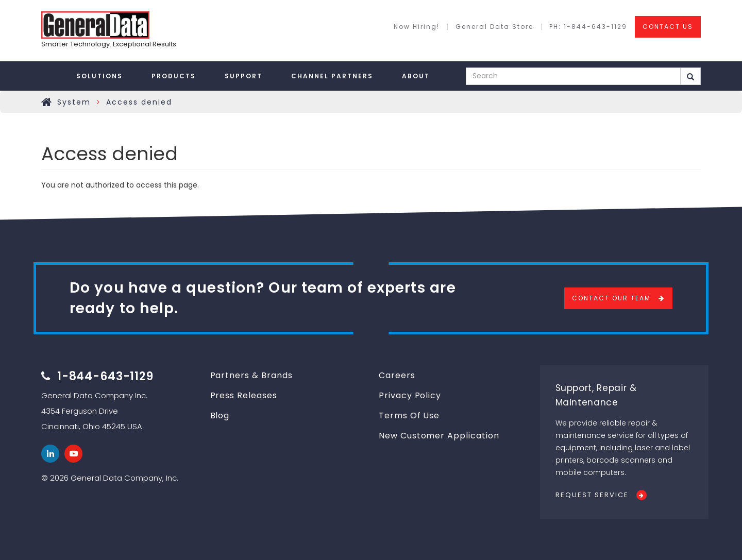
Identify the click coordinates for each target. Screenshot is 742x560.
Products (174, 76)
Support (243, 76)
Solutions (99, 76)
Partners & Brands (251, 375)
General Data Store (494, 27)
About (416, 76)
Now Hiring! (417, 27)
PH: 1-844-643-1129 (588, 27)
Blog (220, 415)
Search (690, 77)
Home (47, 102)
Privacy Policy (410, 395)
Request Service (592, 495)
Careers (397, 375)
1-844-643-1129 (105, 376)
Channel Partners (332, 76)
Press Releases (244, 395)
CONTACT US (668, 27)
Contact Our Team (611, 298)
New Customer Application (439, 436)
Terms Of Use (409, 415)
